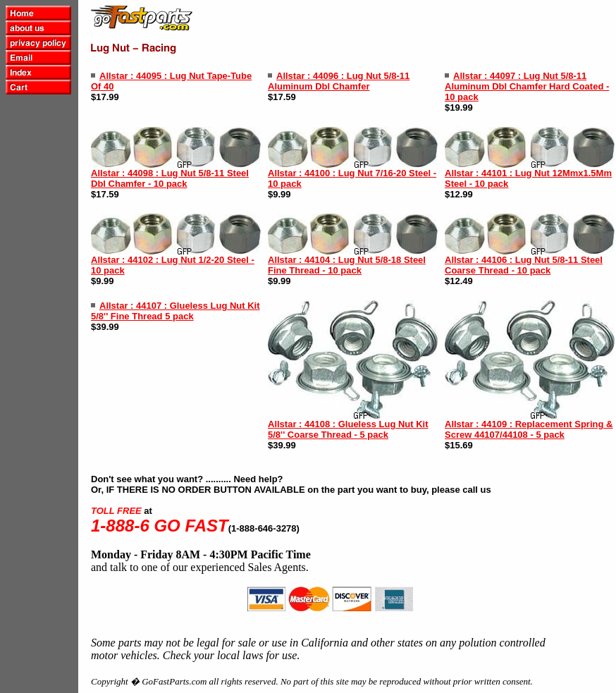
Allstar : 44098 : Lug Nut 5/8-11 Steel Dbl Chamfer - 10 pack (170, 178)
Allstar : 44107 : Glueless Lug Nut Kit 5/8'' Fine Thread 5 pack (175, 311)
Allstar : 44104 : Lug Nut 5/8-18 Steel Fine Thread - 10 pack (347, 265)
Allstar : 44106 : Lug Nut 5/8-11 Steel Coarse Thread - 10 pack (524, 265)
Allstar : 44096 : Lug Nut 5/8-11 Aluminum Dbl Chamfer (339, 81)
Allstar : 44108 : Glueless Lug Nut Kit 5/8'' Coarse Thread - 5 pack (348, 429)
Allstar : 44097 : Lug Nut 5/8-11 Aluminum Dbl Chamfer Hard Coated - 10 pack (527, 86)
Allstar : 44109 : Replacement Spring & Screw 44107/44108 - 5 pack (529, 429)
